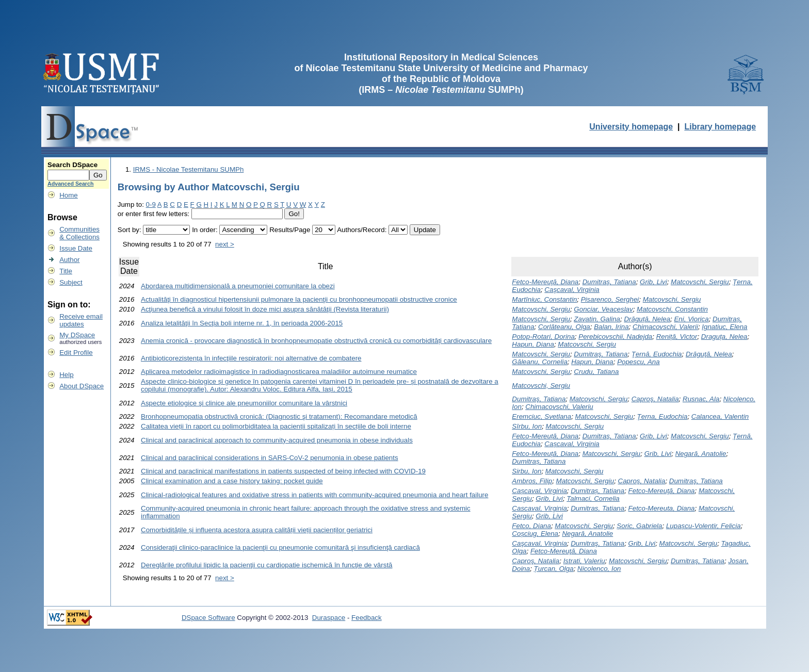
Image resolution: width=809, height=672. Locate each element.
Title (66, 271)
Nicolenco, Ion (599, 569)
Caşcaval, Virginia (572, 290)
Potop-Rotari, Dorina (543, 337)
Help (66, 375)
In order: (205, 230)
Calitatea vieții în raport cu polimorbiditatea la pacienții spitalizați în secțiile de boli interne (276, 426)
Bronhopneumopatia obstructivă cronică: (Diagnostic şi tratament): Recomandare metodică (279, 416)
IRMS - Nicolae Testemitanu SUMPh (189, 169)
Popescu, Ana (638, 362)
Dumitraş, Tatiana (609, 282)
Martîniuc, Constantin (544, 299)
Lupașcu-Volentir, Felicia (703, 526)
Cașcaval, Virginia (572, 444)
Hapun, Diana (533, 344)
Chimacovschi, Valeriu (559, 407)
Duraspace (329, 618)
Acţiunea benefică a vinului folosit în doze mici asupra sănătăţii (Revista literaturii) (265, 309)
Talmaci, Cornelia (593, 498)
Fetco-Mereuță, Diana (545, 436)
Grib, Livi (653, 282)
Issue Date (76, 248)
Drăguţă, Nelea (709, 354)
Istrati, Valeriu (584, 561)
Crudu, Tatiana (596, 372)
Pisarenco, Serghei (610, 299)
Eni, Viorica (691, 319)
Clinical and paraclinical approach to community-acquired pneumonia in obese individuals (277, 440)
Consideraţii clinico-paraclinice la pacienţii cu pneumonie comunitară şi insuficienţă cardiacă (280, 547)
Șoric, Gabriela (639, 526)
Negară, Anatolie (701, 454)
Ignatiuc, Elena (724, 327)
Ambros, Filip (532, 481)
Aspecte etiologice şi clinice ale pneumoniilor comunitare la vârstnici (244, 403)
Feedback (367, 618)
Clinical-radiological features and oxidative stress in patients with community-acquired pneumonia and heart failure (314, 495)
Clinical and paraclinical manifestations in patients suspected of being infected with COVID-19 (283, 471)
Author (69, 260)
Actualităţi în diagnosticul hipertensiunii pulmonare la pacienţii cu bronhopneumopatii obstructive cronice (299, 299)
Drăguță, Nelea (647, 319)
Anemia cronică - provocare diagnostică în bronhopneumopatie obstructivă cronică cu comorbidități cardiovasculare (316, 341)
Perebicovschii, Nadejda (615, 337)
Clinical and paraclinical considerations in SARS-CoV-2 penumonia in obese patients (270, 458)
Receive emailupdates (81, 320)
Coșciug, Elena (535, 534)
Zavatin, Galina (597, 319)
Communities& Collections (79, 233)
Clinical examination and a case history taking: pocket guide (232, 481)
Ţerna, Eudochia (662, 416)
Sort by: (130, 230)
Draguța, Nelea (724, 337)
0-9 (151, 204)
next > (225, 244)
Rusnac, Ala (701, 399)
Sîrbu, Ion (527, 426)
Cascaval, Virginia (539, 508)
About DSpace (82, 386)
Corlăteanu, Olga (564, 327)
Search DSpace (72, 165)
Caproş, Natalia (655, 399)
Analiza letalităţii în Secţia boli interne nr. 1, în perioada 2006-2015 (242, 323)
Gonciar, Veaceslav (603, 309)
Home (69, 195)
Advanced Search (70, 184)
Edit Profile (76, 353)
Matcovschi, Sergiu (700, 282)
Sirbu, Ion (527, 471)
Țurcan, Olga (554, 569)
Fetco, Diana (531, 526)
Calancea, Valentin (720, 416)
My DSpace (77, 335)
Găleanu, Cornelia (539, 362)
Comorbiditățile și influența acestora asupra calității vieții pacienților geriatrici (257, 530)
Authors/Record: (362, 230)
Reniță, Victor (677, 337)
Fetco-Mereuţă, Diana (545, 282)
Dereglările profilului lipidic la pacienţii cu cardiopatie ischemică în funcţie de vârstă (266, 565)
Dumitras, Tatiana (597, 508)
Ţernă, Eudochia (657, 354)
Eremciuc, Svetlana (541, 416)
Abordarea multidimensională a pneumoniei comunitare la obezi (238, 286)
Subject (71, 282)
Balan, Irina (611, 327)
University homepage (631, 127)
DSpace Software (208, 618)
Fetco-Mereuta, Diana (662, 508)
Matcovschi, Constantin (672, 309)
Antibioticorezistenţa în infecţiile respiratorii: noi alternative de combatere (251, 358)
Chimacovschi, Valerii (665, 327)
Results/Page (290, 230)
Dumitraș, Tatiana (539, 461)
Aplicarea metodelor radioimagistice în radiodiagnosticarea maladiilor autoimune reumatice (279, 372)
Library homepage (720, 127)
